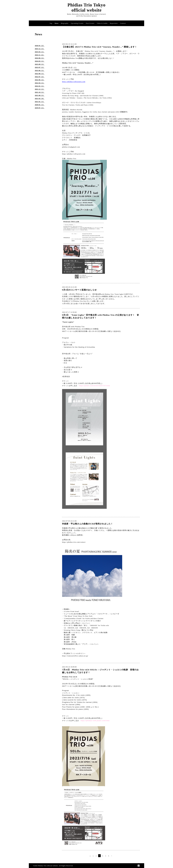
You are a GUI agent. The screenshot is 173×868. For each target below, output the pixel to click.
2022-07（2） (40, 77)
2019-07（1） (40, 108)
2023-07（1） (40, 67)
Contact (123, 23)
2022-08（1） (40, 74)
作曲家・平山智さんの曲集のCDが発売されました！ (87, 524)
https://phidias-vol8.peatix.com (74, 154)
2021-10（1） (40, 92)
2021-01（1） (40, 102)
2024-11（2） (40, 55)
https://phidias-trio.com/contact (74, 542)
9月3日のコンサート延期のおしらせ (79, 290)
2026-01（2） (40, 46)
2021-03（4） (40, 99)
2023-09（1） (40, 64)
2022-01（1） (40, 86)
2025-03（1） (40, 52)
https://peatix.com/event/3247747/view (94, 386)
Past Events (90, 23)
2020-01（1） (40, 105)
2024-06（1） (40, 58)
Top (51, 23)
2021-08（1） (40, 95)
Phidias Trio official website (48, 866)
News (57, 23)
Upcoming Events (77, 23)
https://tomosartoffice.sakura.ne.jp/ (75, 656)
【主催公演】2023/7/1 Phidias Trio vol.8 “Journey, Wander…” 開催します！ (99, 47)
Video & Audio (102, 23)
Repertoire (114, 23)
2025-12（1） (40, 49)
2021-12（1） (40, 89)
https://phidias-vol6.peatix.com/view (95, 721)
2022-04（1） (40, 83)
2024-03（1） (40, 61)
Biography (65, 23)
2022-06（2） (40, 80)
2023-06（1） (40, 71)
